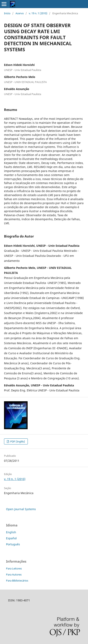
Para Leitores (14, 568)
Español (11, 538)
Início (7, 13)
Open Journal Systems (21, 509)
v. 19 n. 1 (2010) (38, 13)
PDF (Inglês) (17, 441)
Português (13, 544)
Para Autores (14, 574)
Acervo (20, 13)
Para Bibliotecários (17, 581)
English (11, 532)
